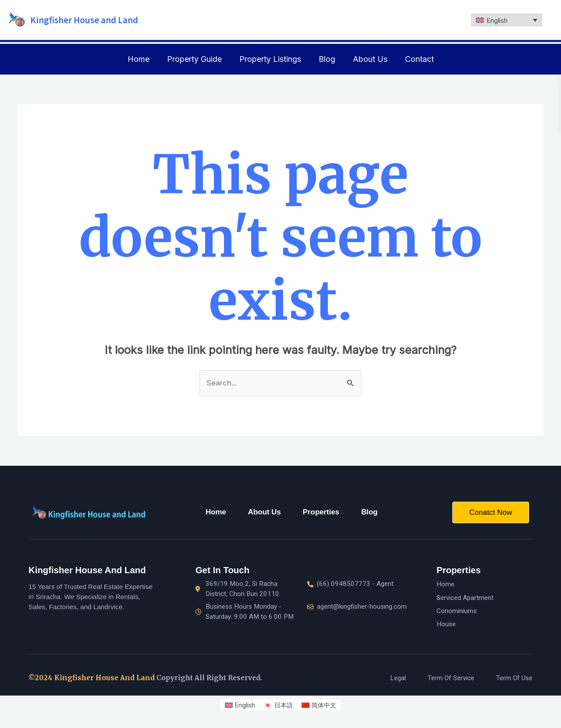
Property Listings (270, 59)
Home (138, 59)
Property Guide (194, 59)
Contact (419, 59)
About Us (370, 59)
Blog (327, 59)
